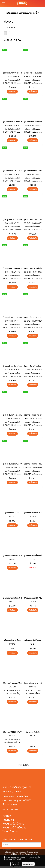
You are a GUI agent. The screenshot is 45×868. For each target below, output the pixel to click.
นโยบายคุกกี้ (17, 859)
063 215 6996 (12, 810)
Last (26, 765)
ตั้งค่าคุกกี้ (15, 864)
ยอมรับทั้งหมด (28, 864)
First (19, 765)
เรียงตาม (9, 22)
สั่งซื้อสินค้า (12, 91)
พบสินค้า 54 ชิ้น (12, 40)
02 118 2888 (12, 805)
